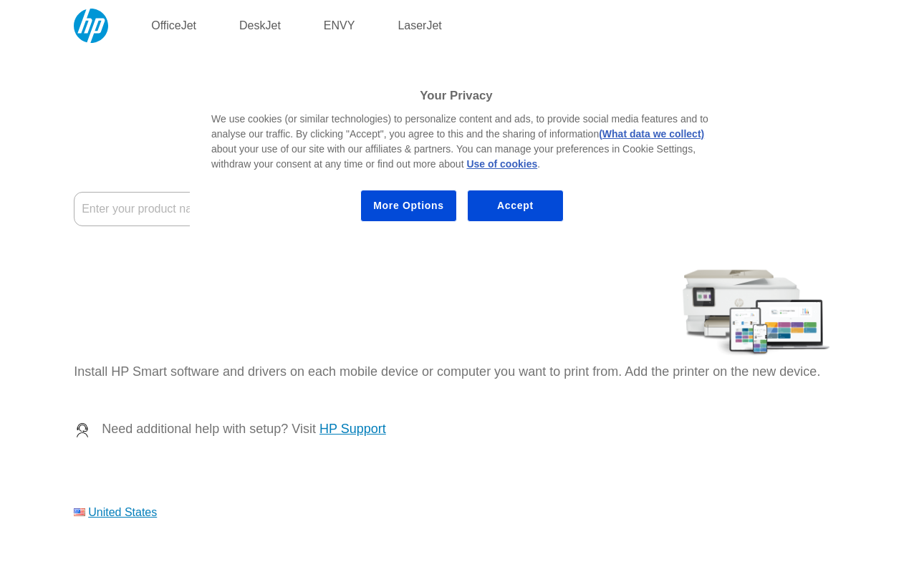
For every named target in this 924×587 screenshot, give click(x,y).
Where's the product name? (144, 256)
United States (122, 512)
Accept (515, 205)
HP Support (353, 429)
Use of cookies (502, 164)
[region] (467, 151)
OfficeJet (174, 25)
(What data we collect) (651, 134)
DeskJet (260, 25)
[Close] (724, 76)
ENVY (340, 25)
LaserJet (419, 25)
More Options (409, 205)
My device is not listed (130, 291)
